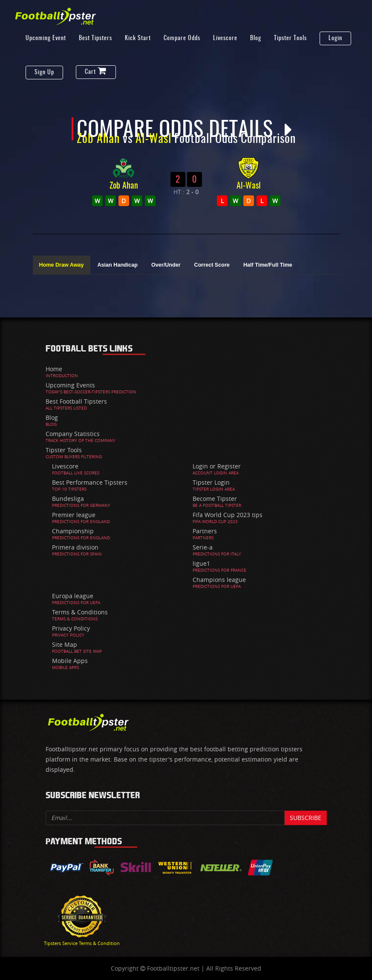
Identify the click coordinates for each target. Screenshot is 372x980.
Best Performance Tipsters (90, 482)
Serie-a (203, 547)
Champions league (219, 580)
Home (54, 369)
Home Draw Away (62, 265)
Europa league (73, 596)
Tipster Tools (290, 38)
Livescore (225, 38)
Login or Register (217, 466)
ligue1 (201, 563)
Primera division (75, 547)
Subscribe (306, 818)
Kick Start (138, 38)
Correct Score (212, 265)
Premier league (74, 515)
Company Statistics (73, 434)
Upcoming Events (70, 385)
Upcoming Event (46, 38)
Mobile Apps (70, 661)
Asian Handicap (118, 265)
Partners (205, 531)
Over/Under (166, 265)
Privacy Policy (71, 628)
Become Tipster (215, 499)
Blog (256, 38)
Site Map (65, 644)
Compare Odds (182, 38)
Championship (73, 531)
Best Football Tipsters (76, 401)
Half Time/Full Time (268, 265)
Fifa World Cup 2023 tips (228, 515)
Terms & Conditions (80, 612)
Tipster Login (211, 482)
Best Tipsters (95, 38)
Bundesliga (68, 499)
